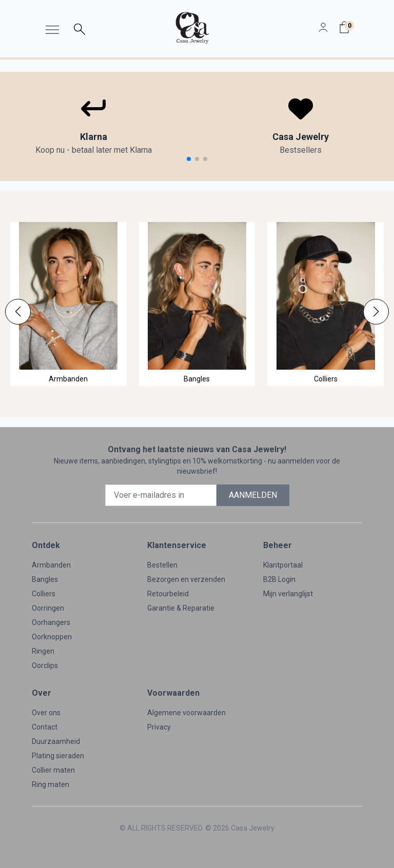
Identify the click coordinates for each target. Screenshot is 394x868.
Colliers (44, 594)
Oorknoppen (52, 637)
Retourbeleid (168, 594)
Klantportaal (283, 565)
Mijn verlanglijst (288, 594)
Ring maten (51, 784)
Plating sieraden (58, 756)
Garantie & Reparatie (181, 608)
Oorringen (48, 608)
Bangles (45, 579)
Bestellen (162, 565)
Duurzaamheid (56, 741)
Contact (45, 727)
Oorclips (45, 665)
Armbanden (51, 565)
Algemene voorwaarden (186, 713)
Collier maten (53, 770)
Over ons (46, 713)
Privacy (159, 727)
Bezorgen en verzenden (186, 579)
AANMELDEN (253, 495)
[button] (18, 312)
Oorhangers (51, 622)
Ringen (43, 651)
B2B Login (279, 579)
